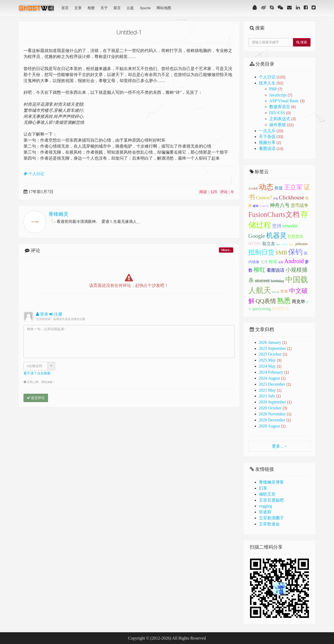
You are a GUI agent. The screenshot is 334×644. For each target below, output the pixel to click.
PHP (276, 89)
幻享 (263, 488)
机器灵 (276, 235)
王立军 (293, 187)
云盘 (130, 8)
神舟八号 (280, 205)
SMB (281, 253)
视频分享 (270, 143)
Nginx (292, 244)
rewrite (290, 226)
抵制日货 (261, 252)
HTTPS (255, 244)
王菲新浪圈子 (271, 518)
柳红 (260, 270)
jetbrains (302, 244)
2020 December (272, 420)
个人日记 (272, 77)
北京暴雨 (253, 189)
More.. (226, 250)
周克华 (298, 302)
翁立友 (269, 244)
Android (294, 261)
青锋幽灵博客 (271, 482)
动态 (266, 187)
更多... (278, 446)
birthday (278, 281)
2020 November (272, 414)
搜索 (302, 42)
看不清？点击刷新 (37, 373)
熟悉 (284, 301)
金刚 (281, 262)
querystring (262, 309)
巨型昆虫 (295, 236)
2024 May (267, 366)
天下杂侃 (271, 137)
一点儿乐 (271, 131)
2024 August (269, 378)
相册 (91, 8)
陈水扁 (276, 292)
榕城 (273, 262)
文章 (78, 8)
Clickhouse (292, 198)
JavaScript (281, 95)
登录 (42, 314)
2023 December (272, 384)
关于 (104, 8)
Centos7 (264, 198)
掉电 (276, 199)
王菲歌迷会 (269, 524)
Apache (145, 8)
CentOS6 (264, 206)
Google (257, 236)
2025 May (267, 360)
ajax (278, 244)
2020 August (269, 426)
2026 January (270, 342)
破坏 (256, 206)
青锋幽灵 (58, 214)
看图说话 (271, 149)
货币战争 (300, 205)
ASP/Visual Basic (287, 101)
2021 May (267, 390)
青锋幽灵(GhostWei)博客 (37, 10)
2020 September (272, 402)
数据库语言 (283, 107)
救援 (279, 188)
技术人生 (271, 83)
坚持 (277, 226)
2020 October (270, 408)
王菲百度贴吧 (271, 500)
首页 (65, 8)
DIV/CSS (280, 113)
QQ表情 (266, 301)
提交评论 (36, 398)
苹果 (284, 292)
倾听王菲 (267, 494)
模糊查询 (280, 309)
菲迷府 (265, 512)
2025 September (272, 348)
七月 (264, 262)
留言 (117, 8)
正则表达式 (283, 119)
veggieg (266, 506)
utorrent (262, 281)
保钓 (295, 252)
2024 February (271, 372)
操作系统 (282, 125)
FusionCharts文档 (274, 214)
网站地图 (164, 8)
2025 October (270, 354)
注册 (56, 314)
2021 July (267, 396)
